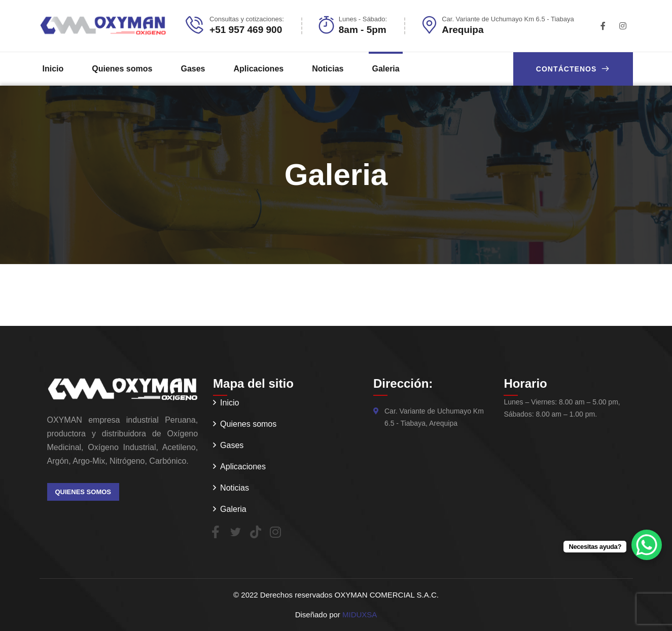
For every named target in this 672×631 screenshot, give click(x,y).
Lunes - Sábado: (363, 19)
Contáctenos (573, 69)
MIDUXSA (360, 615)
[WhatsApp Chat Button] (647, 545)
